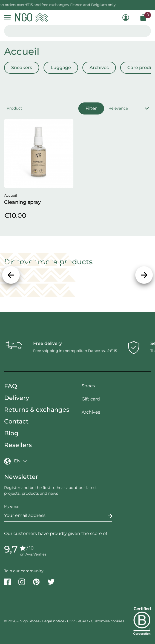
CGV (71, 621)
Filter (91, 108)
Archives (99, 68)
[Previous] (11, 275)
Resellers (18, 445)
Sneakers (22, 68)
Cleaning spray (22, 202)
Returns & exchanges (37, 410)
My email (12, 506)
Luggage (61, 68)
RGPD (83, 621)
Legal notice (53, 621)
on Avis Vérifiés (33, 554)
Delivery (17, 398)
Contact (16, 421)
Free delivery (48, 343)
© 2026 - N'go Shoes (22, 621)
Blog (11, 433)
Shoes (88, 386)
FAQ (11, 386)
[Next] (144, 275)
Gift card (91, 399)
